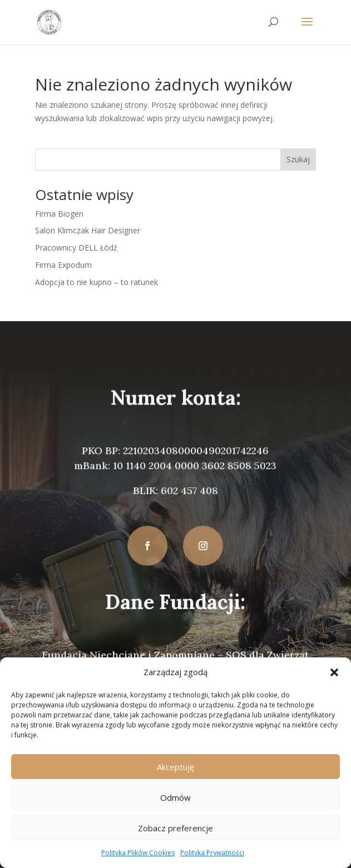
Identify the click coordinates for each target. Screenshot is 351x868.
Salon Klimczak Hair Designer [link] (88, 230)
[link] (49, 21)
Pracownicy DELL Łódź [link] (76, 248)
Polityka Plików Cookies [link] (138, 853)
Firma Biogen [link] (59, 214)
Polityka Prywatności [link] (212, 853)
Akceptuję (175, 767)
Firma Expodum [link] (63, 265)
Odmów (175, 797)
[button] (334, 672)
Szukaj (298, 159)
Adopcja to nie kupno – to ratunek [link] (97, 282)
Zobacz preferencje (175, 828)
